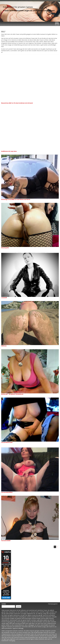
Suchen (4, 604)
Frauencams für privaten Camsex (18, 7)
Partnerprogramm (53, 604)
